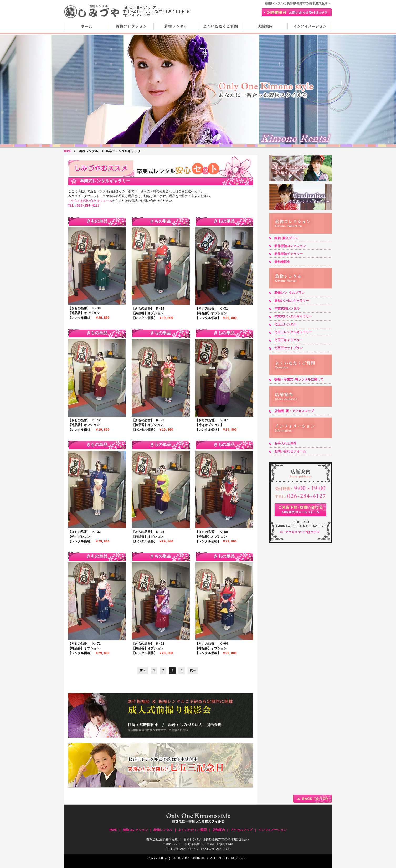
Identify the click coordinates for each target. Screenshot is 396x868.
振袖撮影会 (282, 262)
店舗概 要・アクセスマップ (294, 411)
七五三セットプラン (289, 348)
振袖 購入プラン (286, 238)
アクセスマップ (241, 830)
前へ (143, 671)
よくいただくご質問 (220, 26)
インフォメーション (310, 26)
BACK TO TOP (312, 799)
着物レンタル (176, 26)
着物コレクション (131, 26)
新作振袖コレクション (290, 246)
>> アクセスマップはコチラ (300, 532)
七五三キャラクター (289, 340)
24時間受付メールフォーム (301, 510)
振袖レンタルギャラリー (292, 301)
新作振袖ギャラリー (301, 168)
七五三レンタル (285, 324)
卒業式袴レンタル (287, 309)
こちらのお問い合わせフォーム (90, 201)
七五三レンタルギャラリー (293, 332)
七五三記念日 (161, 765)
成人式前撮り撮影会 (161, 715)
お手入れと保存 (285, 443)
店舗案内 (265, 26)
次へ (193, 671)
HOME (86, 26)
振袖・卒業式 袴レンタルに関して (299, 380)
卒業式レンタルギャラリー (301, 197)
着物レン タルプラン (289, 293)
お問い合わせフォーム (290, 451)
